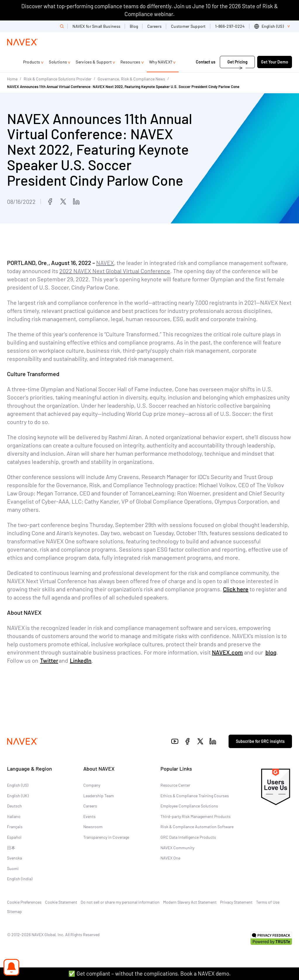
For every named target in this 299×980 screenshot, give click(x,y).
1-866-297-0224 (230, 26)
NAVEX (105, 263)
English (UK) (18, 796)
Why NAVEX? (161, 62)
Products (32, 62)
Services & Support (94, 62)
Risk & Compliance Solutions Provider (58, 79)
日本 (11, 848)
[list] (273, 26)
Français (15, 827)
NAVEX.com (227, 652)
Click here (236, 589)
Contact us (206, 62)
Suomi (13, 868)
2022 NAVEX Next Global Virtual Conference (115, 271)
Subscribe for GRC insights (260, 741)
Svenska (14, 858)
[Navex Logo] (23, 42)
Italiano (14, 816)
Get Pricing (237, 62)
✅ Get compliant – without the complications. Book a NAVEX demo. (149, 973)
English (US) (18, 785)
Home (12, 79)
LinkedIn (81, 660)
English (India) (20, 879)
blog (271, 652)
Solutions (58, 62)
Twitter (49, 660)
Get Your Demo (275, 62)
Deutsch (14, 806)
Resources (130, 62)
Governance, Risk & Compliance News (131, 79)
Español (14, 837)
